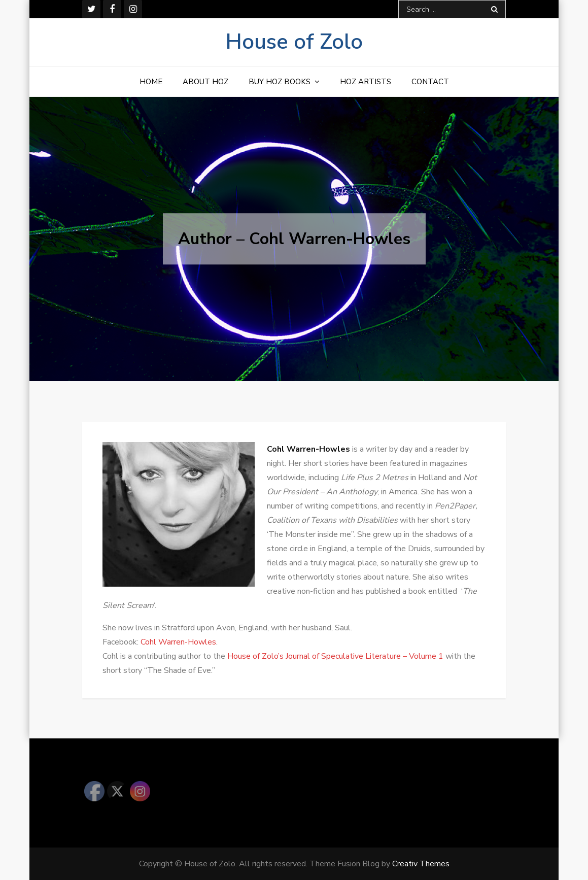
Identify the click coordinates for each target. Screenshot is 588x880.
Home (151, 82)
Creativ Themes (421, 864)
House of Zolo (294, 42)
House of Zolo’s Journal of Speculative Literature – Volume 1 (335, 656)
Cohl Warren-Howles (178, 642)
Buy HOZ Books (280, 82)
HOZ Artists (366, 82)
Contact (430, 82)
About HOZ (205, 82)
